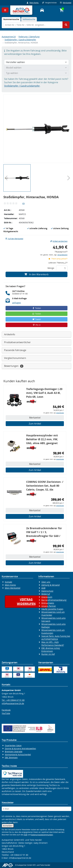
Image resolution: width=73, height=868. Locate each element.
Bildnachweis (48, 603)
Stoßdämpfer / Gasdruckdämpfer (20, 40)
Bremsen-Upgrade (14, 751)
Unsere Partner (49, 606)
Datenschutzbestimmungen (42, 835)
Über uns (46, 582)
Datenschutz (47, 591)
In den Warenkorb (36, 274)
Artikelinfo (10, 334)
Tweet (37, 319)
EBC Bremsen (11, 758)
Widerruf (46, 594)
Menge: (51, 268)
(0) (23, 203)
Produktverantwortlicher (17, 342)
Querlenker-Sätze (13, 745)
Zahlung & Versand (51, 585)
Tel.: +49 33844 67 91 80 (13, 700)
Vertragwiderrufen (26, 602)
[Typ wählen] (36, 73)
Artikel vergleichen (59, 241)
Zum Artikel (35, 424)
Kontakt (8, 582)
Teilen (36, 308)
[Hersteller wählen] (36, 62)
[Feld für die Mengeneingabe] (62, 268)
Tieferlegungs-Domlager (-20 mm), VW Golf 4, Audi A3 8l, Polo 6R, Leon (44, 393)
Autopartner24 (9, 37)
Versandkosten (62, 255)
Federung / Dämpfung (29, 37)
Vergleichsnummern (15, 358)
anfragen (17, 303)
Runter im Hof (48, 654)
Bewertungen (14, 366)
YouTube (6, 713)
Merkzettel (66, 3)
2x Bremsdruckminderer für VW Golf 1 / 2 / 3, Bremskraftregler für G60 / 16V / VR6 (44, 533)
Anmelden (8, 826)
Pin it (37, 325)
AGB (43, 588)
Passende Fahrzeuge (15, 350)
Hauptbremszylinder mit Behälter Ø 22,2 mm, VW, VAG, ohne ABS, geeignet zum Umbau (42, 440)
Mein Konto (33, 3)
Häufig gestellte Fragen (52, 609)
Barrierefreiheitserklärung (54, 600)
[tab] (11, 19)
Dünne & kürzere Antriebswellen (20, 748)
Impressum (47, 597)
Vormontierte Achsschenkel (18, 755)
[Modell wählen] (36, 68)
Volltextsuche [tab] (29, 19)
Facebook (6, 710)
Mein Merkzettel (13, 588)
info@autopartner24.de (13, 703)
